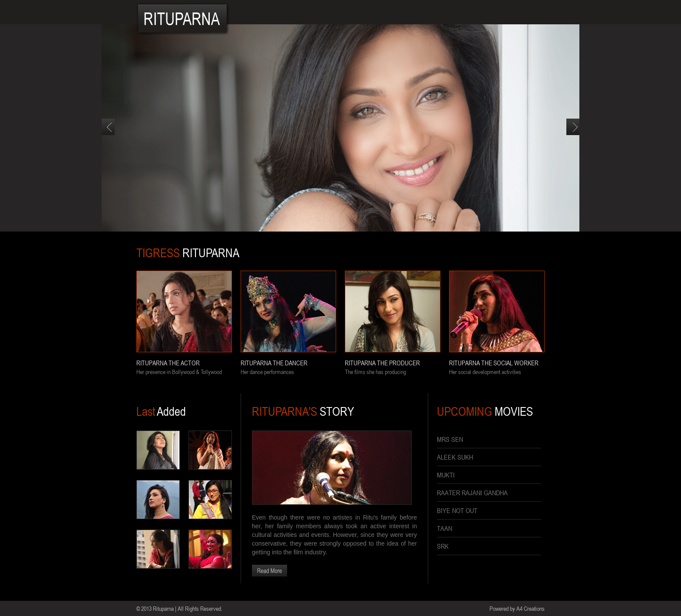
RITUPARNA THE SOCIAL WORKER (494, 363)
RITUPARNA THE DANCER (274, 363)
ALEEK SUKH (455, 457)
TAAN (445, 528)
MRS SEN (450, 439)
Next (573, 135)
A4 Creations (531, 608)
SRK (443, 546)
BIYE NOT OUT (457, 510)
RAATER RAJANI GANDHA (472, 493)
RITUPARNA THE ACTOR (168, 363)
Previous (108, 135)
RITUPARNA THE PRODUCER (382, 363)
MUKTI (446, 475)
